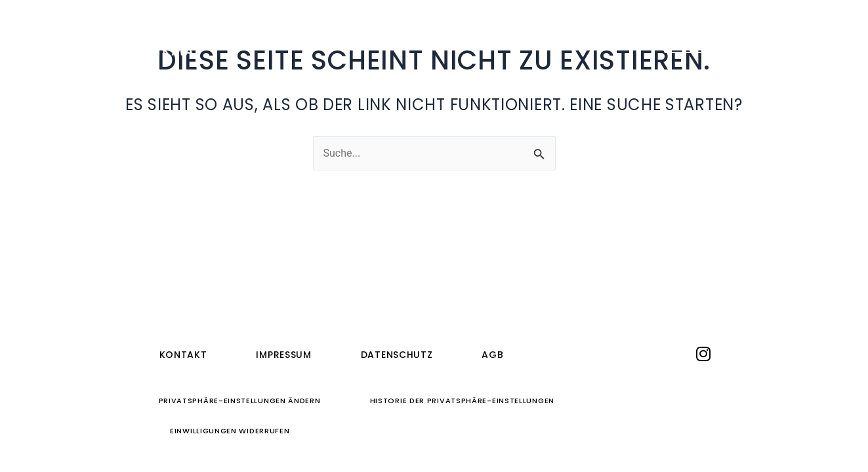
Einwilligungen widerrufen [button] (230, 431)
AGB (492, 355)
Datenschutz (397, 355)
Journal (612, 38)
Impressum (283, 355)
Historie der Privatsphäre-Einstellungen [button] (462, 401)
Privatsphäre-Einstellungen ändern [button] (240, 401)
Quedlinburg (511, 38)
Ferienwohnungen (379, 38)
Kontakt (183, 355)
